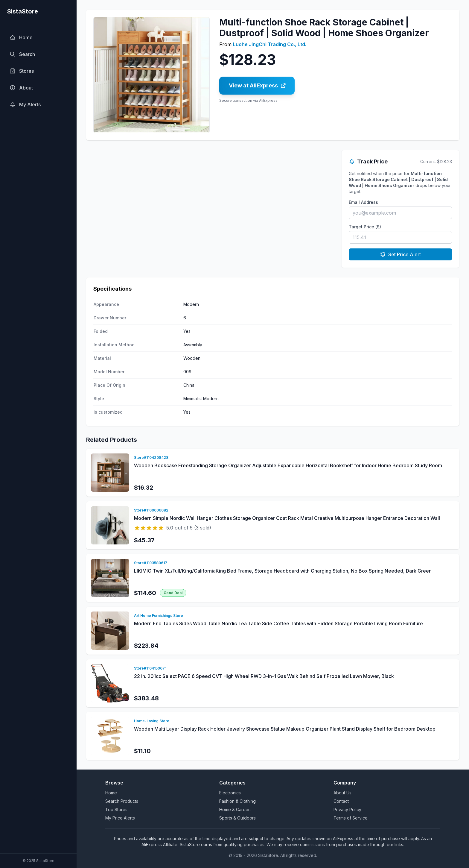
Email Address (363, 202)
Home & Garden (235, 809)
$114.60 (145, 593)
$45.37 (144, 540)
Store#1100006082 (151, 510)
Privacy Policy (347, 809)
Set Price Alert (400, 254)
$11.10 (142, 751)
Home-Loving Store (152, 721)
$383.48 (146, 698)
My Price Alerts (120, 818)
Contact (341, 801)
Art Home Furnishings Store (159, 616)
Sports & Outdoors (237, 818)
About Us (342, 793)
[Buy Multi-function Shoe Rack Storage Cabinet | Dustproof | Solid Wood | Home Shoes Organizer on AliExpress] (257, 86)
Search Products (122, 801)
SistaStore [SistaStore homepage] (23, 11)
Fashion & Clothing (237, 801)
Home (111, 793)
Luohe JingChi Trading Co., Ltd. (270, 44)
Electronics (230, 793)
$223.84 (146, 646)
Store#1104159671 (150, 668)
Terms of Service (351, 818)
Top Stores (116, 809)
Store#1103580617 (151, 563)
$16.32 (144, 488)
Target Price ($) (365, 227)
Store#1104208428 (151, 457)
